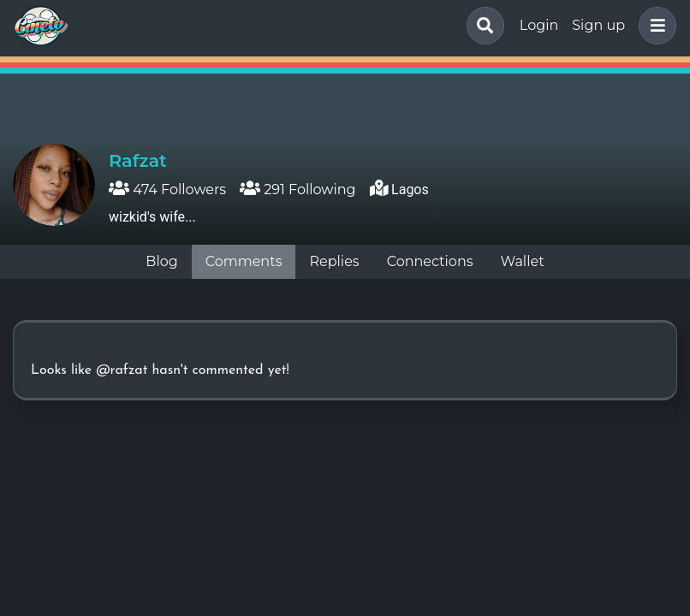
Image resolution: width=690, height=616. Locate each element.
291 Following (297, 190)
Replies (334, 261)
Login (539, 25)
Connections (430, 261)
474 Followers (167, 190)
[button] (654, 26)
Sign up (598, 25)
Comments (244, 261)
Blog (161, 261)
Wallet (523, 261)
